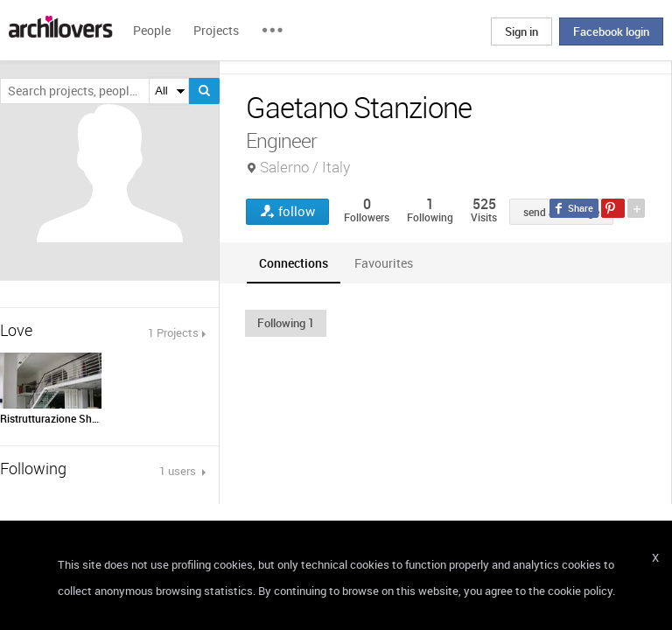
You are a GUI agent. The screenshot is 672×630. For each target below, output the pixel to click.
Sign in (521, 31)
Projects (216, 30)
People (152, 30)
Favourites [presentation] (384, 263)
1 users (179, 471)
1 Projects (173, 332)
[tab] (294, 263)
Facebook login (611, 31)
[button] (286, 323)
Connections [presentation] (294, 263)
